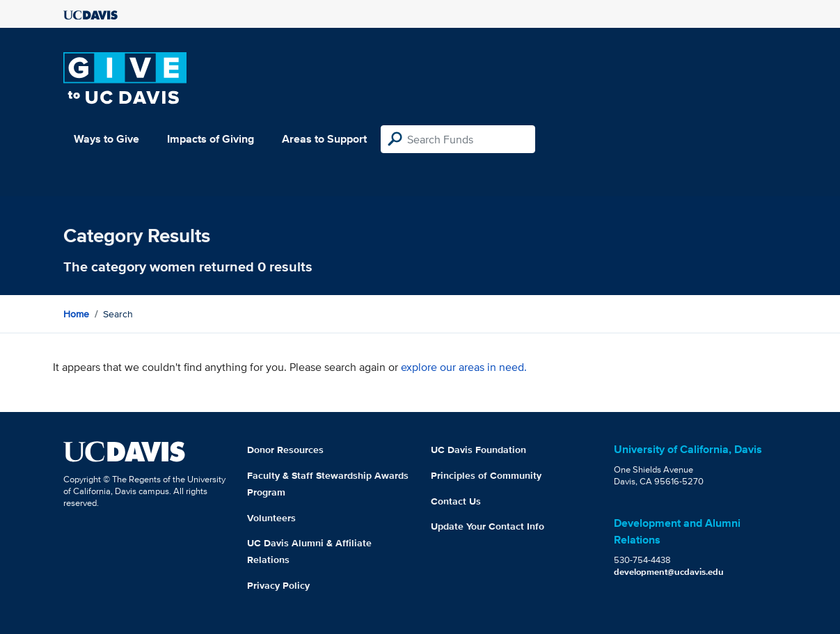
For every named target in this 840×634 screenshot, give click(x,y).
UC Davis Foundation (478, 450)
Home (76, 314)
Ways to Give (106, 139)
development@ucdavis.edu (669, 572)
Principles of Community (486, 475)
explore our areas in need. (464, 367)
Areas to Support (324, 139)
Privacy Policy (278, 585)
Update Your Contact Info (488, 526)
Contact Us (456, 501)
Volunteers (271, 518)
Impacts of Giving (211, 139)
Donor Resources (285, 450)
